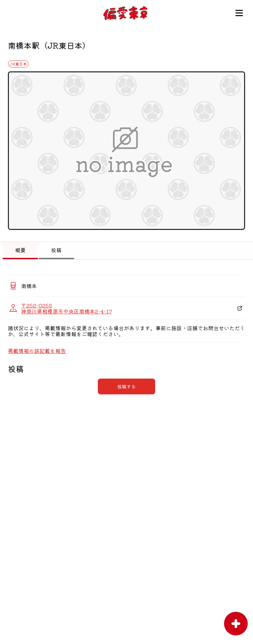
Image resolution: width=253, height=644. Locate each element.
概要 (20, 250)
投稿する (126, 386)
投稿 (56, 250)
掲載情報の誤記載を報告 (37, 351)
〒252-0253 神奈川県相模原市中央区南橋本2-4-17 (66, 308)
